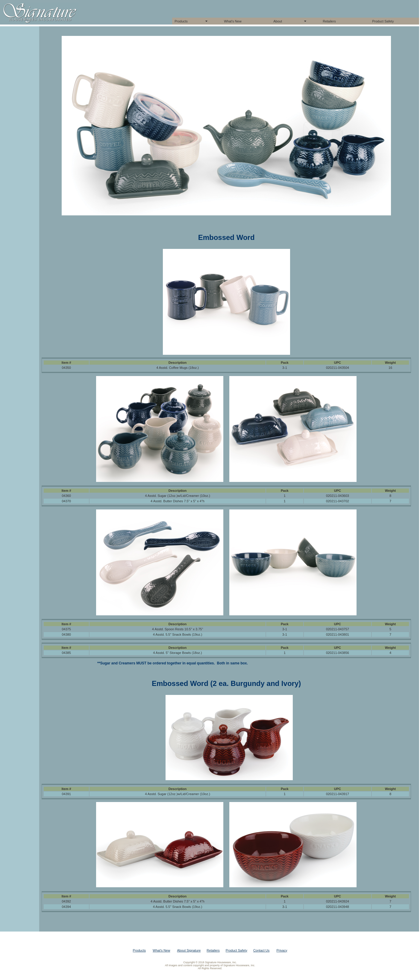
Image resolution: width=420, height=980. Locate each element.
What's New (233, 21)
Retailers (329, 21)
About (278, 21)
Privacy (282, 950)
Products (181, 21)
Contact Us (261, 950)
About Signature (189, 950)
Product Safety (383, 21)
